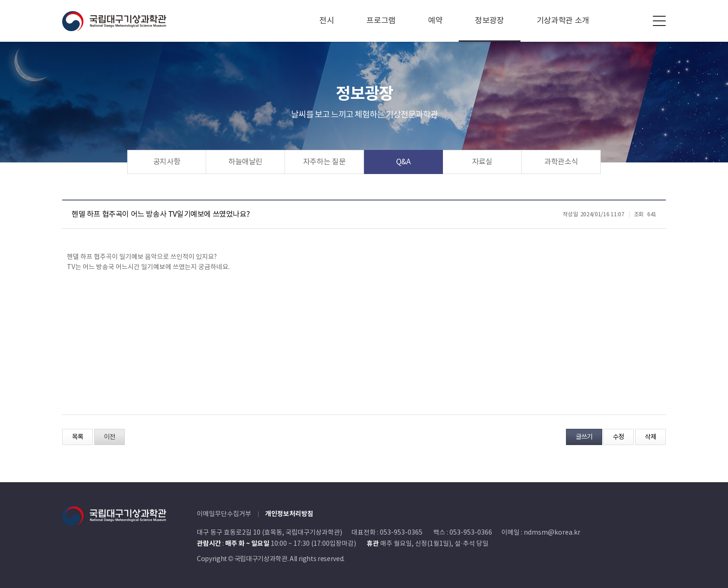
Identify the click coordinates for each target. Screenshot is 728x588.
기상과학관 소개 (563, 21)
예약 (435, 21)
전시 (327, 21)
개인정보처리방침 (289, 514)
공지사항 (167, 162)
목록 (78, 437)
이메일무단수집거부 (224, 514)
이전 (110, 437)
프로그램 (381, 21)
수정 (618, 437)
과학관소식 (561, 162)
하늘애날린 (245, 162)
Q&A (403, 162)
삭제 (650, 437)
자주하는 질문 (325, 162)
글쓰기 (584, 437)
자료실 (482, 162)
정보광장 (490, 21)
